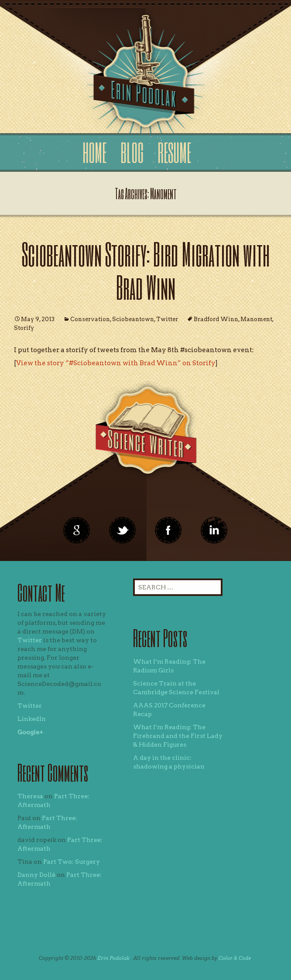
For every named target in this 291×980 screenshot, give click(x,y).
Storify (24, 328)
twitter (123, 530)
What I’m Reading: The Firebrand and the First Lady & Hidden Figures (178, 736)
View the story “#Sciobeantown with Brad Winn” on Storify (116, 363)
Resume (174, 152)
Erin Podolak (113, 958)
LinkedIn (32, 719)
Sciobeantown (133, 319)
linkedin (168, 530)
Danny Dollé (36, 875)
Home (94, 152)
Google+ (30, 732)
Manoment (256, 319)
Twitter (167, 319)
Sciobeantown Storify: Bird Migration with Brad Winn (146, 270)
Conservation (90, 319)
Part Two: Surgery (72, 862)
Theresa (30, 796)
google (77, 530)
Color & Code (235, 958)
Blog (132, 152)
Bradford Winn (216, 319)
